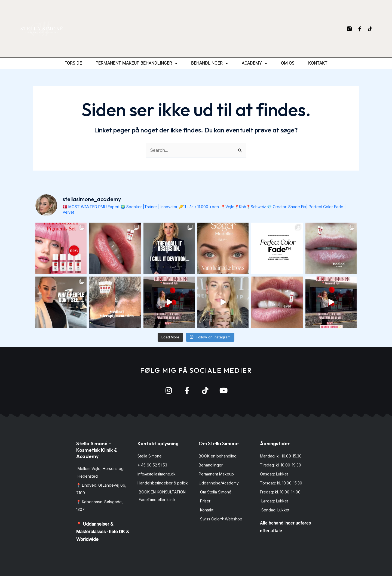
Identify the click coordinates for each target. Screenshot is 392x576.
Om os (288, 63)
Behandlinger (210, 63)
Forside (73, 63)
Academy (255, 63)
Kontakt (318, 63)
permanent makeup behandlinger (137, 63)
